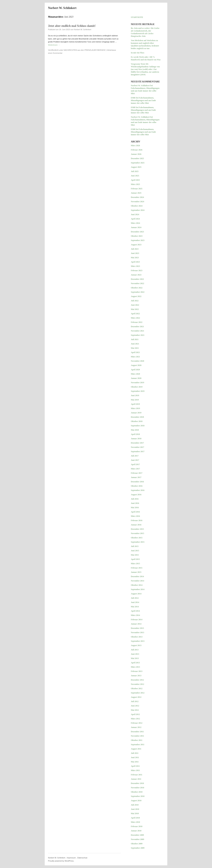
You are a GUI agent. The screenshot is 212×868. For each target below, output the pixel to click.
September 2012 (138, 693)
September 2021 (138, 335)
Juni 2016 (135, 503)
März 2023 (135, 266)
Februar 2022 (137, 322)
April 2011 (135, 766)
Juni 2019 (135, 395)
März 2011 (135, 770)
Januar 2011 (136, 779)
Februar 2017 (137, 473)
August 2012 (136, 697)
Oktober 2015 (137, 538)
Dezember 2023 (137, 232)
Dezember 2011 (137, 732)
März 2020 (135, 374)
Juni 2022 (135, 305)
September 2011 (138, 745)
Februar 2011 (137, 775)
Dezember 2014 (137, 576)
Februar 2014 (137, 620)
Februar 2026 (137, 150)
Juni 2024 (135, 214)
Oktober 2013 (137, 637)
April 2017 (135, 464)
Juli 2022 (135, 301)
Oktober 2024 (137, 206)
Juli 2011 (135, 753)
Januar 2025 (136, 193)
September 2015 (138, 542)
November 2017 (137, 447)
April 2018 (135, 434)
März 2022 (135, 318)
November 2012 (137, 684)
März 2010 (135, 822)
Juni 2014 (135, 602)
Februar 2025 (137, 189)
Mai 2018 (135, 430)
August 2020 (136, 365)
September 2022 (138, 292)
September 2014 (138, 589)
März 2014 (135, 615)
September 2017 (138, 451)
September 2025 (138, 163)
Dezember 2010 (137, 783)
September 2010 (138, 796)
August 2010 (136, 801)
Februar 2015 (137, 568)
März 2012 (135, 719)
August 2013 (136, 645)
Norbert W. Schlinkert (62, 8)
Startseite (137, 17)
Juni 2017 (135, 460)
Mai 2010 (135, 813)
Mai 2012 (135, 710)
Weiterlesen (54, 45)
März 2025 (135, 184)
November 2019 (137, 383)
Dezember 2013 (137, 628)
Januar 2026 (136, 154)
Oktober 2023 (137, 236)
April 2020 (135, 370)
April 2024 (135, 219)
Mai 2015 (135, 555)
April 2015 (135, 559)
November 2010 (137, 788)
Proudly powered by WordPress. (61, 861)
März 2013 (135, 667)
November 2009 (137, 839)
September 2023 (138, 240)
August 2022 (136, 296)
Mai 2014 (135, 607)
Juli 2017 (135, 456)
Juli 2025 (135, 171)
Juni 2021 (135, 344)
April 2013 (135, 663)
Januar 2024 (136, 227)
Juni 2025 (135, 176)
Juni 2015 (135, 551)
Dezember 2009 (137, 835)
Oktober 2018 (137, 421)
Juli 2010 (135, 805)
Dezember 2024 (137, 197)
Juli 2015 (135, 546)
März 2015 (135, 564)
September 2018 (138, 426)
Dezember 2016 (137, 482)
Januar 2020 (136, 378)
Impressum (71, 858)
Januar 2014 (136, 624)
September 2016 (138, 490)
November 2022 (137, 283)
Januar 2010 (136, 831)
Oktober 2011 (137, 740)
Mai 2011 (135, 762)
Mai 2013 (135, 658)
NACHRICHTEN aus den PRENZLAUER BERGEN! (85, 50)
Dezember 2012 (137, 680)
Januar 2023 (136, 275)
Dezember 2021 (137, 327)
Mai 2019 (135, 400)
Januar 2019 (136, 413)
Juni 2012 (135, 706)
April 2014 (135, 611)
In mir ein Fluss (138, 53)
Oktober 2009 (137, 844)
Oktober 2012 (137, 688)
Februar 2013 (137, 671)
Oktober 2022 (137, 288)
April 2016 (135, 512)
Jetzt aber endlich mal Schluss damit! (72, 26)
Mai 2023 (135, 258)
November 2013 (137, 632)
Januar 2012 (136, 727)
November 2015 (137, 533)
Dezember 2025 (137, 158)
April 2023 (135, 262)
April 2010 (135, 818)
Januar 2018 (136, 439)
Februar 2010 (137, 826)
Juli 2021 (135, 339)
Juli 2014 (135, 598)
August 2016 (136, 495)
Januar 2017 (136, 477)
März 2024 (135, 223)
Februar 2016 (137, 520)
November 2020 (137, 361)
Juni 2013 (135, 654)
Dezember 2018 (137, 417)
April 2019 (135, 404)
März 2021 (135, 357)
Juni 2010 (135, 809)
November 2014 (137, 581)
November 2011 (137, 736)
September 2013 (138, 641)
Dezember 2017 (137, 443)
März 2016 (135, 516)
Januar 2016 (136, 525)
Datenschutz (82, 858)
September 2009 (138, 848)
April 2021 (135, 352)
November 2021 (137, 331)
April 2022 (135, 314)
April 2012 (135, 714)
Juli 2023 (135, 249)
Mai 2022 (135, 309)
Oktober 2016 (137, 486)
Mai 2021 (135, 348)
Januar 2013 (136, 676)
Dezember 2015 (137, 529)
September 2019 (138, 391)
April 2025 (135, 180)
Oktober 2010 (137, 792)
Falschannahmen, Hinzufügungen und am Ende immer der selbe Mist (145, 91)
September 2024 (138, 210)
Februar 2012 (137, 723)
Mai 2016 (135, 508)
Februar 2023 (137, 270)
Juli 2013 (135, 650)
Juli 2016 (135, 499)
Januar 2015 (136, 572)
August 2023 (136, 245)
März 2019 (135, 408)
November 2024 (137, 202)
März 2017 (135, 469)
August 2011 (136, 749)
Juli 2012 (135, 701)
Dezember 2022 (137, 279)
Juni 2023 (135, 253)
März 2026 (135, 146)
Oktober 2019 (137, 387)
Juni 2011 (135, 757)
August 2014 (136, 594)
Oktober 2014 (137, 585)
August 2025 (136, 167)
